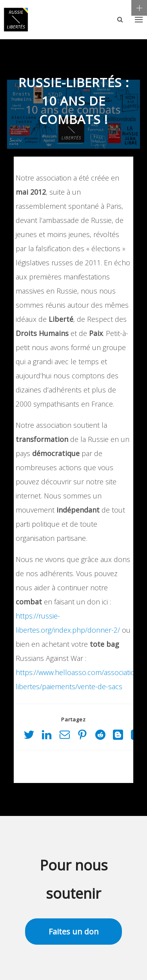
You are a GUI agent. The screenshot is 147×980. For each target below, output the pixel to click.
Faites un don (74, 932)
